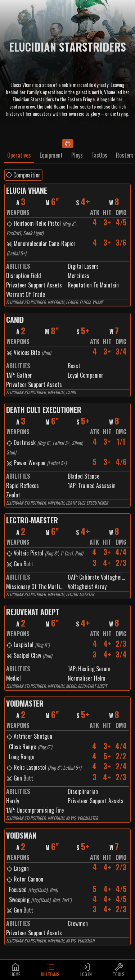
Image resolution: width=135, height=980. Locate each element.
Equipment (51, 155)
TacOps (99, 155)
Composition (23, 175)
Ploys (77, 155)
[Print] (68, 144)
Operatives (19, 155)
